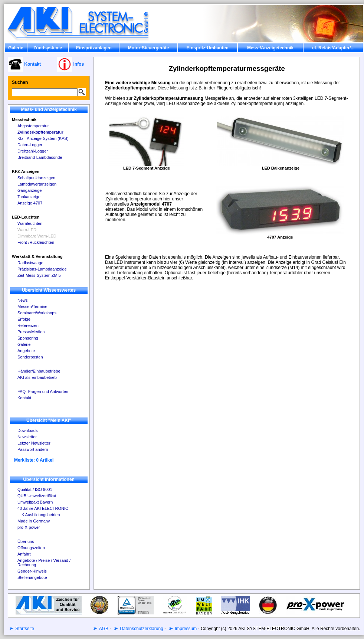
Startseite (24, 629)
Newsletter (27, 437)
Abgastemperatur (33, 126)
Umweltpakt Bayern (35, 502)
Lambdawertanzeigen (37, 184)
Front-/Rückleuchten (36, 242)
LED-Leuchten (26, 217)
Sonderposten (30, 357)
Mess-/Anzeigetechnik (270, 48)
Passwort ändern (33, 449)
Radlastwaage (30, 263)
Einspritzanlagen (94, 48)
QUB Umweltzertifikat (37, 496)
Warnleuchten (30, 223)
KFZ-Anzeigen (26, 171)
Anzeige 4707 (30, 203)
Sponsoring (28, 338)
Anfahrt (24, 554)
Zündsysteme (48, 48)
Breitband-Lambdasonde (40, 157)
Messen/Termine (32, 307)
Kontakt (24, 398)
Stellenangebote (32, 577)
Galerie (16, 48)
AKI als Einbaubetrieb (37, 377)
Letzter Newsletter (34, 443)
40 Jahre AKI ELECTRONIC (43, 508)
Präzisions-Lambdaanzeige (42, 269)
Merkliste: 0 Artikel (34, 460)
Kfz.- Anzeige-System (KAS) (43, 138)
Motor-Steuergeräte (149, 48)
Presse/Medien (31, 332)
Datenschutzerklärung (141, 629)
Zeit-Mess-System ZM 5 (39, 275)
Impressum (185, 629)
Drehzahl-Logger (33, 151)
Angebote (26, 351)
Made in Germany (34, 521)
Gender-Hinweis (32, 571)
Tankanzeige (29, 197)
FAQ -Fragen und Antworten (43, 391)
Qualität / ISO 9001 (35, 489)
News (23, 300)
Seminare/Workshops (37, 313)
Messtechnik (24, 119)
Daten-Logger (30, 145)
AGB (103, 629)
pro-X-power (29, 527)
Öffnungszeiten (31, 548)
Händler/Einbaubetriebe (39, 371)
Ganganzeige (29, 190)
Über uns (26, 541)
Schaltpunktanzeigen (36, 178)
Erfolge (24, 319)
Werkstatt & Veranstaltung (37, 256)
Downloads (27, 430)
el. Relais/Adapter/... (333, 48)
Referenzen (28, 325)
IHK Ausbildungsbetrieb (39, 515)
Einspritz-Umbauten (208, 48)
